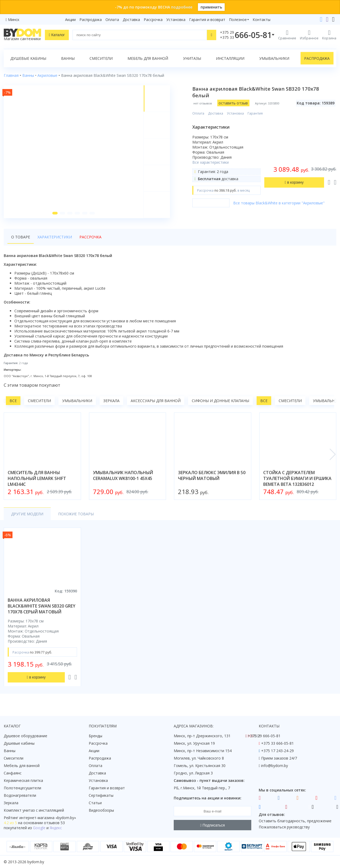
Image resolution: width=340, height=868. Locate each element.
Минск (14, 20)
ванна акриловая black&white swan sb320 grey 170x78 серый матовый (42, 606)
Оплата (112, 20)
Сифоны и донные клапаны (220, 401)
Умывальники (274, 58)
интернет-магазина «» (48, 818)
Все (13, 401)
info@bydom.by (275, 766)
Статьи (95, 803)
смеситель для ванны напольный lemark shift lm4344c (37, 478)
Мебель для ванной (148, 58)
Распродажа (91, 20)
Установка (176, 20)
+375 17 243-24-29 (277, 751)
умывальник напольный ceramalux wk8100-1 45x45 (123, 475)
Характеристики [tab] (55, 237)
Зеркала (111, 401)
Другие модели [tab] (27, 514)
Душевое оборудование (25, 736)
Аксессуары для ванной (156, 401)
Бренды (95, 736)
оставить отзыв (233, 103)
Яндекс (56, 828)
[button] (55, 213)
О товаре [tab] (21, 237)
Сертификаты (101, 795)
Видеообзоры (101, 810)
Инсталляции (230, 58)
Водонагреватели (20, 795)
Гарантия (255, 113)
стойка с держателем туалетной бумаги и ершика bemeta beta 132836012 (297, 478)
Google (39, 828)
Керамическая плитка (23, 780)
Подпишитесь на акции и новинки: (208, 798)
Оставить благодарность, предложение (295, 821)
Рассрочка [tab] (90, 237)
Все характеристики (211, 162)
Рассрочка (153, 20)
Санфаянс (13, 773)
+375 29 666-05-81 (264, 736)
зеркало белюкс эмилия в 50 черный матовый (212, 475)
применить (211, 7)
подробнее (182, 7)
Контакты (262, 20)
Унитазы (192, 58)
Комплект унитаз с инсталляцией (34, 810)
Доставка (131, 20)
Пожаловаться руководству (284, 827)
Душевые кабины (28, 58)
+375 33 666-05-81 (277, 743)
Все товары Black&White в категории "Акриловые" (279, 203)
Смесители (101, 58)
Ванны (68, 58)
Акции (70, 20)
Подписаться (213, 825)
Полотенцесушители (22, 788)
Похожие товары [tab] (76, 514)
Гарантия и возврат (207, 20)
